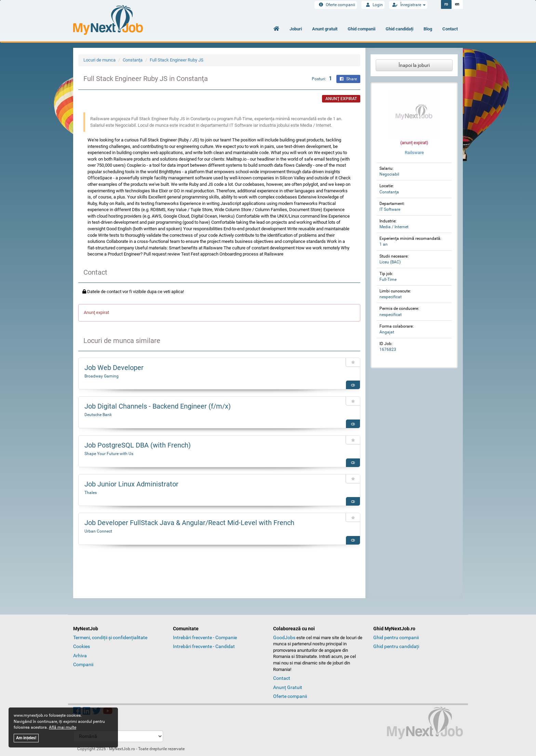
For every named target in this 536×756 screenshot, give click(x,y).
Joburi (296, 29)
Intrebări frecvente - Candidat (204, 646)
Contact (450, 29)
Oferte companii (336, 5)
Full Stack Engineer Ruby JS (177, 60)
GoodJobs (284, 637)
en (457, 4)
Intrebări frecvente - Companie (205, 637)
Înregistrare (408, 5)
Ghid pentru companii (396, 637)
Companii (83, 664)
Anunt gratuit (325, 29)
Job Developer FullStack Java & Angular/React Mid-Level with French (189, 523)
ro (446, 4)
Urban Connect (98, 531)
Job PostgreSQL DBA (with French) (138, 445)
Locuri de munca (99, 60)
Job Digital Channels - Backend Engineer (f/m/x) (158, 406)
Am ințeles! (26, 738)
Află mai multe (63, 727)
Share (348, 79)
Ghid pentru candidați (396, 646)
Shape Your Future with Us (109, 454)
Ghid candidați (399, 29)
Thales (91, 493)
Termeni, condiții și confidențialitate (110, 637)
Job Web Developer (114, 368)
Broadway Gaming (102, 376)
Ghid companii (361, 29)
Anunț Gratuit (288, 687)
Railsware (414, 153)
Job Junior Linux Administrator (131, 484)
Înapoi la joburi (414, 65)
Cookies (82, 646)
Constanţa (133, 60)
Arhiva (80, 656)
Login (373, 5)
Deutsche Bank (98, 415)
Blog (428, 29)
